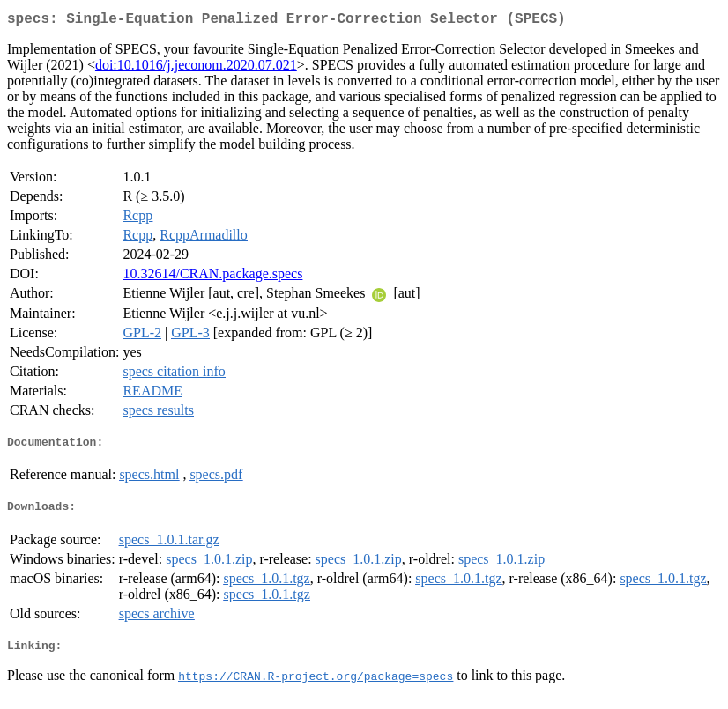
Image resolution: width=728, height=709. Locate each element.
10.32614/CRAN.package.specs (212, 277)
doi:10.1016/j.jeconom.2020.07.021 (196, 68)
